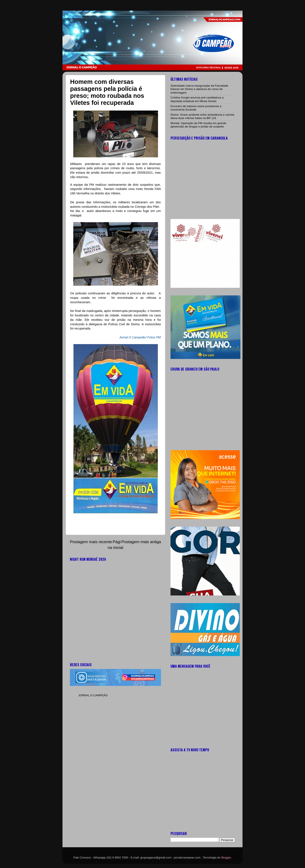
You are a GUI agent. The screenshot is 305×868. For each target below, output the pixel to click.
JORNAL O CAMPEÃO (93, 695)
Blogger (226, 858)
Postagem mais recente (91, 542)
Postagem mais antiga (141, 542)
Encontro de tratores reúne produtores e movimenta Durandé (196, 108)
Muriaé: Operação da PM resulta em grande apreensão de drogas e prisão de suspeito (198, 125)
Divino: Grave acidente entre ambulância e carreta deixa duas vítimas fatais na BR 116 (202, 116)
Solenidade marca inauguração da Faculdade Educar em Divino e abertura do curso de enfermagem (199, 89)
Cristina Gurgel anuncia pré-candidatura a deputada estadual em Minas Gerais (197, 99)
